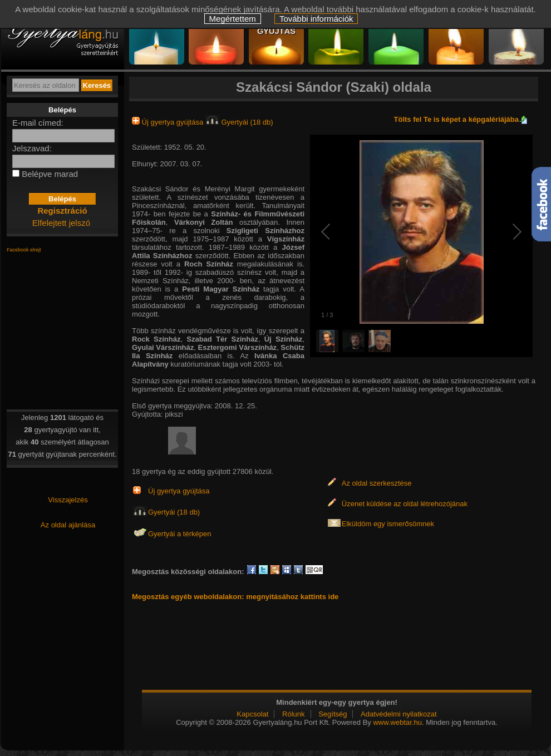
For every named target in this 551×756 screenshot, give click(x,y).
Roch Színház (209, 264)
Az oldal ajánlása (68, 525)
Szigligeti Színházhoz (265, 231)
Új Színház (284, 339)
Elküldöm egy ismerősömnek (388, 524)
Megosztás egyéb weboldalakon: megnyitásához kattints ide (235, 597)
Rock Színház (156, 339)
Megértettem (233, 19)
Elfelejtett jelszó (61, 223)
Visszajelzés (68, 500)
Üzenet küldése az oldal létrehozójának (405, 504)
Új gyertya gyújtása (169, 122)
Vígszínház (286, 239)
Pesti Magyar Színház (221, 289)
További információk (316, 19)
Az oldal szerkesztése (377, 483)
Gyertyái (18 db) (239, 122)
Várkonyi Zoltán (203, 222)
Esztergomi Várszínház (238, 347)
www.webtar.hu (397, 722)
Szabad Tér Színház (222, 339)
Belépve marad (50, 174)
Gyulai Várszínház (163, 347)
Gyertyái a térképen (179, 534)
